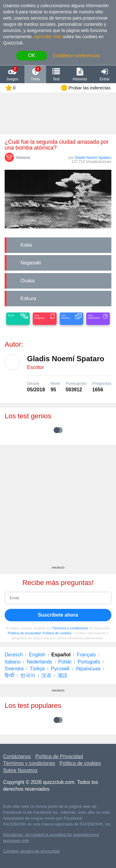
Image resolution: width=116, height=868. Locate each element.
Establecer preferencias (76, 56)
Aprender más (48, 37)
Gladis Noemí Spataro (93, 158)
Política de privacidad (24, 633)
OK (32, 55)
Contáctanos (17, 756)
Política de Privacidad (59, 756)
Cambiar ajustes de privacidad (31, 851)
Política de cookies (57, 633)
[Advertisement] (58, 508)
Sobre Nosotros (20, 770)
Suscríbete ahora (58, 615)
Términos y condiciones (70, 628)
